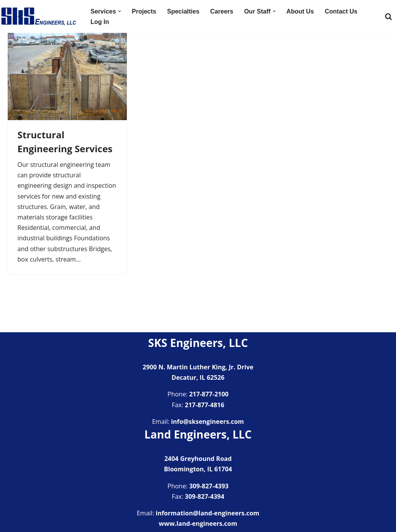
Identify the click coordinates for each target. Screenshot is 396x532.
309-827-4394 (205, 496)
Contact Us (341, 11)
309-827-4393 (209, 486)
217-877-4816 (205, 405)
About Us (300, 11)
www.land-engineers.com (198, 524)
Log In (100, 22)
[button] (119, 11)
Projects (144, 11)
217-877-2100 (209, 394)
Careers (222, 11)
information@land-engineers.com (208, 513)
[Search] (388, 16)
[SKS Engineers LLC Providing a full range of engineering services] (39, 16)
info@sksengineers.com (207, 422)
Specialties (183, 11)
